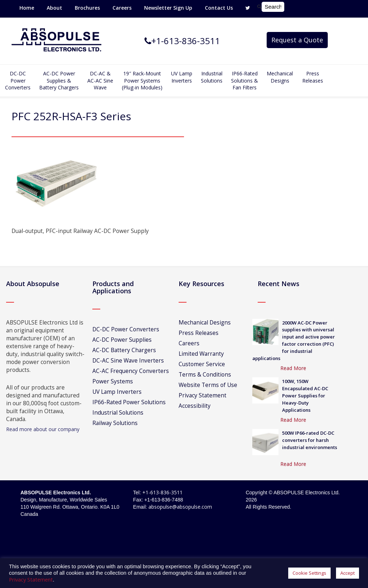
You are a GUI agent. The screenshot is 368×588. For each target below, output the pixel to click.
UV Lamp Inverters (182, 77)
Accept (348, 573)
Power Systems (113, 381)
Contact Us (219, 8)
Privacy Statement (203, 395)
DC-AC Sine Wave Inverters (128, 361)
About (54, 8)
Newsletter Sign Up (168, 8)
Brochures (87, 8)
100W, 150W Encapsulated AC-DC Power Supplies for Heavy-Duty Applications (305, 395)
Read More (293, 368)
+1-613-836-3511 (162, 492)
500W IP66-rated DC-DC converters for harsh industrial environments (310, 440)
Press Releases (313, 77)
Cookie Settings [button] (309, 573)
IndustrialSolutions (212, 77)
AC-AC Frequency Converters (131, 371)
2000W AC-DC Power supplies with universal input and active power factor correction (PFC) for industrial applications (294, 340)
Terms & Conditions (205, 375)
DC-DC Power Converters (126, 329)
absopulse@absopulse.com (180, 507)
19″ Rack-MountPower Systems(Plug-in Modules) (142, 80)
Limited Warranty (201, 354)
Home (27, 8)
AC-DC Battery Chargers (124, 350)
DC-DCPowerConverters (18, 80)
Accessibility (195, 406)
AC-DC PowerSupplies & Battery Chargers (59, 80)
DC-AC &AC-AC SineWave (100, 80)
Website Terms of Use (208, 385)
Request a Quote (297, 40)
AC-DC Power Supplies (122, 340)
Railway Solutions (115, 423)
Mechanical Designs (280, 77)
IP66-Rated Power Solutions (129, 402)
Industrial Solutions (118, 413)
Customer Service (202, 364)
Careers (122, 8)
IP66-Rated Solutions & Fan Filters (245, 80)
